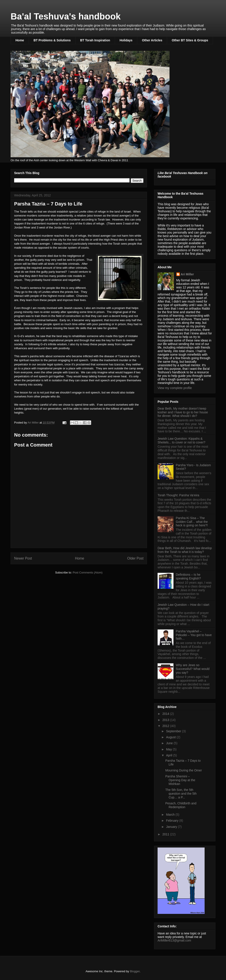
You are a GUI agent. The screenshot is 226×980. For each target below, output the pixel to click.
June (170, 743)
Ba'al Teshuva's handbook (66, 16)
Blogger (135, 971)
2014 (166, 714)
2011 (166, 834)
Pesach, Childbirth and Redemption (181, 805)
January (172, 827)
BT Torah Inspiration (95, 40)
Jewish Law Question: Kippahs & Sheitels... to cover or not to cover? (181, 440)
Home (20, 40)
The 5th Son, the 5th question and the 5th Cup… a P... (181, 794)
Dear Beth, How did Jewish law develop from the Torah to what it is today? (185, 550)
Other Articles (152, 40)
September (174, 731)
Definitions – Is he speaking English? (188, 576)
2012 (166, 726)
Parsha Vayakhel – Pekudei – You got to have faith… (194, 635)
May (169, 749)
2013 (166, 720)
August (171, 737)
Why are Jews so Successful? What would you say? (193, 669)
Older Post (135, 558)
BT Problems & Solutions (52, 40)
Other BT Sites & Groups (190, 40)
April (169, 755)
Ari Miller (187, 274)
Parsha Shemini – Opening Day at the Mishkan (180, 780)
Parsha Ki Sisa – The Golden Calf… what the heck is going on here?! (192, 522)
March (171, 815)
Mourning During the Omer (184, 770)
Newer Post (23, 558)
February (173, 821)
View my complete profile (175, 388)
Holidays (126, 40)
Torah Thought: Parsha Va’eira (178, 495)
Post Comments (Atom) (88, 572)
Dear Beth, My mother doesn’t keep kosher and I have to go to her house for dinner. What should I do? (183, 412)
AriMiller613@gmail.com (174, 940)
